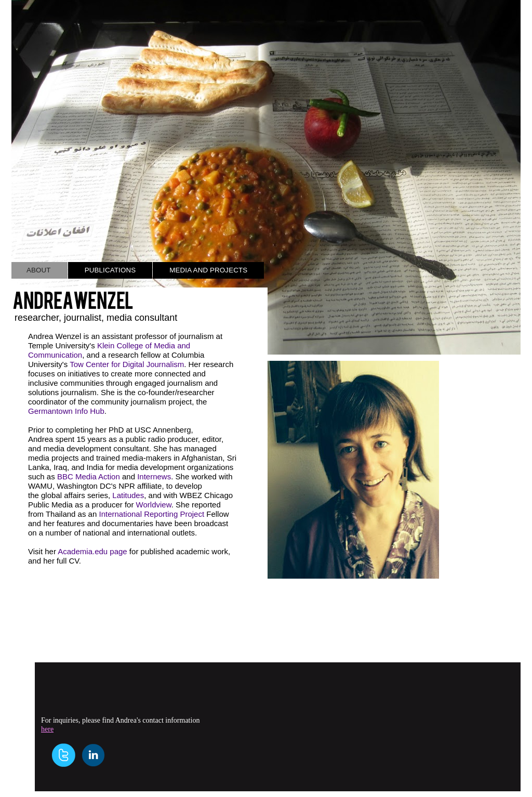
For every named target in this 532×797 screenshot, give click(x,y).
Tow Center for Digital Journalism (127, 364)
